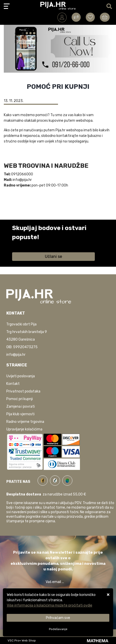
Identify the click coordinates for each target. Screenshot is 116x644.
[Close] (58, 618)
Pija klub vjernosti (20, 414)
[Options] (58, 629)
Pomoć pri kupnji (20, 399)
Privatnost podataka (23, 391)
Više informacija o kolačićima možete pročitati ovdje (50, 605)
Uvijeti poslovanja (21, 376)
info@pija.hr (16, 355)
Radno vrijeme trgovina (25, 422)
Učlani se (53, 256)
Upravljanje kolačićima (24, 429)
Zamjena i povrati (21, 407)
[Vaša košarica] (105, 17)
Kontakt (13, 384)
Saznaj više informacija (31, 244)
